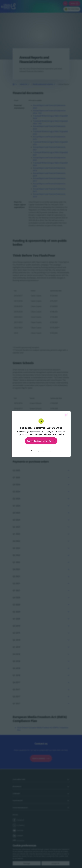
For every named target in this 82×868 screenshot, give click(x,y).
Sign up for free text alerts (41, 441)
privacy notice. (45, 451)
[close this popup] (66, 415)
